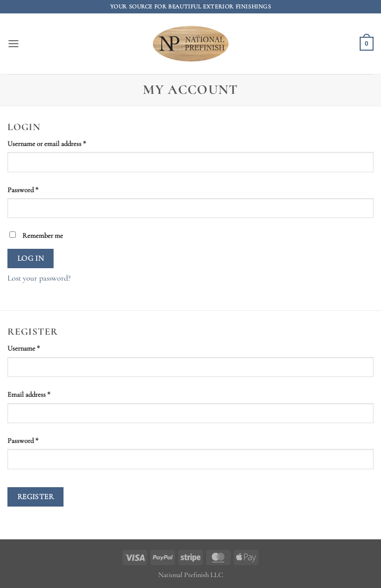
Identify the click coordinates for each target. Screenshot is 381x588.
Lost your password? (39, 278)
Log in (31, 258)
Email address (41, 394)
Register (36, 497)
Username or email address (59, 143)
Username (36, 348)
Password (35, 189)
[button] (13, 43)
